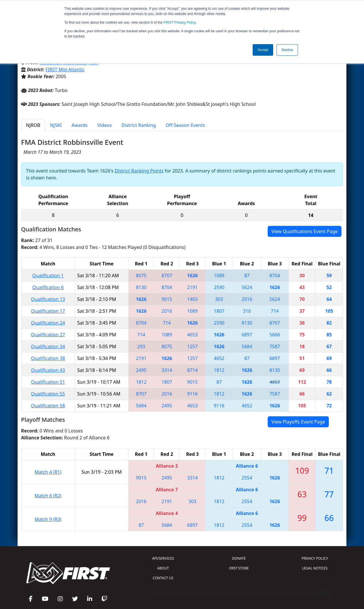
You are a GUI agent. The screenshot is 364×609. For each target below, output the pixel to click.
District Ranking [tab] (139, 125)
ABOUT (163, 568)
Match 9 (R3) (48, 519)
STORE (239, 568)
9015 (167, 299)
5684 (247, 346)
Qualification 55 (48, 394)
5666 (275, 335)
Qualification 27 (48, 335)
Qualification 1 (48, 276)
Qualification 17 (48, 311)
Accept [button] (263, 50)
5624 (247, 287)
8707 (167, 276)
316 (247, 311)
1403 (193, 299)
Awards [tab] (80, 125)
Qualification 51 (48, 382)
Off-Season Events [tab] (185, 125)
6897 (247, 335)
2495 (141, 370)
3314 (167, 370)
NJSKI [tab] (56, 125)
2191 (193, 287)
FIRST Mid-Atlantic (65, 70)
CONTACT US (163, 578)
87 (247, 276)
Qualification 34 (48, 346)
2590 (219, 287)
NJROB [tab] (33, 125)
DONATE (239, 558)
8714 (193, 370)
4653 (193, 335)
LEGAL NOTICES (315, 568)
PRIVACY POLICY (315, 558)
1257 (193, 346)
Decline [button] (287, 50)
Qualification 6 (48, 287)
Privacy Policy (180, 23)
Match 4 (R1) (48, 472)
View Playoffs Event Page (298, 422)
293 (141, 346)
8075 (141, 276)
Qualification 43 (48, 370)
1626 (193, 276)
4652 (219, 358)
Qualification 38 (48, 358)
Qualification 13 (48, 299)
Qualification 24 (48, 323)
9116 (193, 394)
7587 (275, 346)
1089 (219, 276)
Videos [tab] (105, 125)
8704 (275, 276)
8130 (141, 287)
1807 (219, 311)
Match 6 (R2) (48, 496)
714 (275, 311)
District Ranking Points (139, 171)
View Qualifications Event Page (305, 231)
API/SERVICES (163, 558)
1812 (219, 370)
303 (219, 299)
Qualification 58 (48, 406)
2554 (247, 478)
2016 (247, 299)
